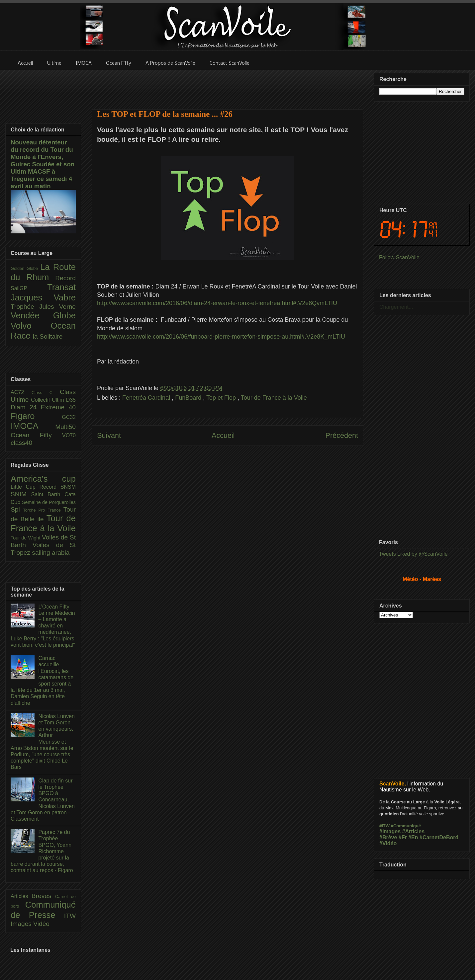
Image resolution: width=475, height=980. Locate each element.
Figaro (36, 416)
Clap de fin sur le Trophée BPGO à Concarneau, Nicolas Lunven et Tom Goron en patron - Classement (43, 800)
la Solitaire (48, 336)
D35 (71, 400)
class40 (21, 443)
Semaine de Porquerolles (49, 502)
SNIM (21, 494)
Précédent (342, 435)
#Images (390, 831)
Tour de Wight (26, 538)
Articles (21, 896)
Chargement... (396, 307)
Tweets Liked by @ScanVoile (413, 554)
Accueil (223, 435)
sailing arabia (51, 553)
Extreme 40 (58, 407)
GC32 (69, 417)
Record (65, 278)
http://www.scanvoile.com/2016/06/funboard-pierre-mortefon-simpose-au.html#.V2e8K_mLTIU (221, 337)
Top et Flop (222, 398)
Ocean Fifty (36, 435)
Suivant (109, 435)
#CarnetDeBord (439, 837)
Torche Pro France (43, 510)
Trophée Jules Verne (43, 307)
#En (413, 837)
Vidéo (41, 924)
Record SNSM (58, 487)
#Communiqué (406, 826)
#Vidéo (388, 843)
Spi (17, 509)
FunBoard (189, 398)
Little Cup (25, 487)
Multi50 (65, 427)
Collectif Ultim (48, 400)
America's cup (43, 479)
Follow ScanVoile (399, 257)
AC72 (21, 392)
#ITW (384, 826)
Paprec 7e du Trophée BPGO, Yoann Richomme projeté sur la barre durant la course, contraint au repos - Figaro (42, 851)
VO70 (69, 435)
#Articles (414, 831)
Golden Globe (25, 268)
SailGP (29, 288)
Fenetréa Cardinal (147, 398)
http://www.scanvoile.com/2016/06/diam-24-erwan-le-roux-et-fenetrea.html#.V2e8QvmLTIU (217, 303)
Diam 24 (26, 407)
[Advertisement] (228, 520)
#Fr (403, 837)
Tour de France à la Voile (274, 398)
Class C (46, 393)
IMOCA (33, 426)
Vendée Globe (43, 315)
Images (22, 924)
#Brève (388, 837)
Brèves (43, 896)
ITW (70, 916)
